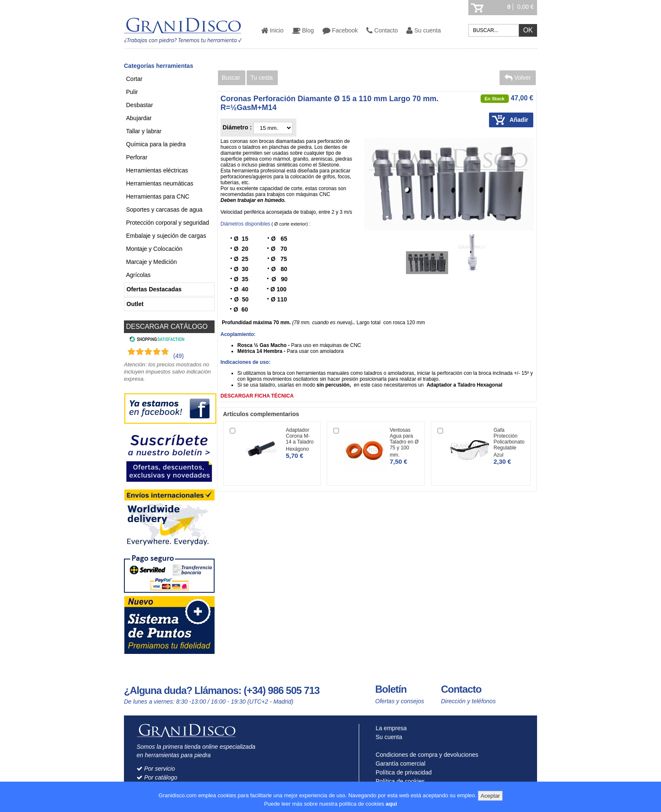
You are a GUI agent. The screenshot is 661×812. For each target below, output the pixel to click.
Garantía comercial (399, 764)
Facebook (340, 30)
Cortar (134, 79)
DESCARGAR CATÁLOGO (167, 327)
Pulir (132, 92)
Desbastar (140, 105)
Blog (303, 30)
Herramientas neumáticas (160, 183)
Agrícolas (138, 275)
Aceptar (490, 796)
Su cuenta (424, 30)
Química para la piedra (156, 144)
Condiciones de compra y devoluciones (425, 755)
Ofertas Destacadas (154, 289)
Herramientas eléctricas (157, 170)
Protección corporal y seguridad (168, 223)
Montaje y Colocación (154, 249)
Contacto (382, 30)
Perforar (137, 157)
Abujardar (139, 118)
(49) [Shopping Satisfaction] (179, 356)
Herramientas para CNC (158, 196)
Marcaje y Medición (152, 262)
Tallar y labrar (144, 131)
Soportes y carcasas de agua (164, 210)
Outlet (135, 304)
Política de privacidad (402, 772)
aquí (391, 804)
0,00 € (525, 7)
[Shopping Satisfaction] (156, 340)
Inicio (272, 30)
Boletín (391, 689)
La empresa (389, 728)
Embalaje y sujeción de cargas (166, 236)
